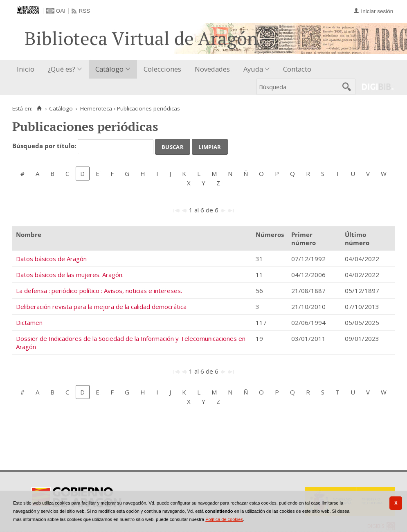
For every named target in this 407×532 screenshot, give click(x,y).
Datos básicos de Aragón (51, 259)
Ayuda (253, 69)
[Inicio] (39, 108)
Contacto (297, 69)
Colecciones (162, 69)
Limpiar (210, 146)
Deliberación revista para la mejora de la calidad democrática (101, 307)
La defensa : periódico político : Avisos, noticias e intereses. (99, 291)
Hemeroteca (96, 108)
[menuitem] (27, 69)
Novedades (212, 69)
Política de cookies (224, 519)
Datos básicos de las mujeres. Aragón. (70, 275)
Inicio (26, 69)
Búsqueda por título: (45, 146)
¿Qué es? (62, 69)
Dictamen (29, 322)
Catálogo (109, 69)
